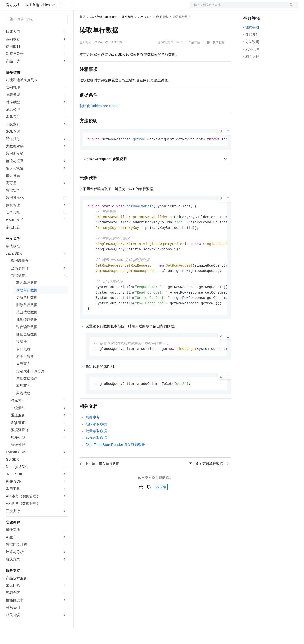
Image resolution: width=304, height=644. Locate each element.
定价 (106, 8)
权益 (94, 8)
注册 (272, 8)
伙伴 (133, 8)
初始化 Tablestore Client (99, 122)
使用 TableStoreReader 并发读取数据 (116, 466)
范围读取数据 (96, 446)
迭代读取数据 (96, 459)
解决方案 (79, 8)
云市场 (120, 8)
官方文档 (13, 21)
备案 (248, 8)
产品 (64, 8)
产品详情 (194, 58)
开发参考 (127, 33)
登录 (290, 8)
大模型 (50, 8)
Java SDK (145, 33)
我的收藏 (219, 58)
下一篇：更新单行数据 (209, 485)
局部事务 (93, 439)
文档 (238, 8)
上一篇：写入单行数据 (99, 485)
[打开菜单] (8, 8)
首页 (83, 33)
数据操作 (162, 33)
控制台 (260, 8)
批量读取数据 (96, 452)
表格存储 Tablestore (40, 21)
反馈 (161, 509)
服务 (145, 8)
